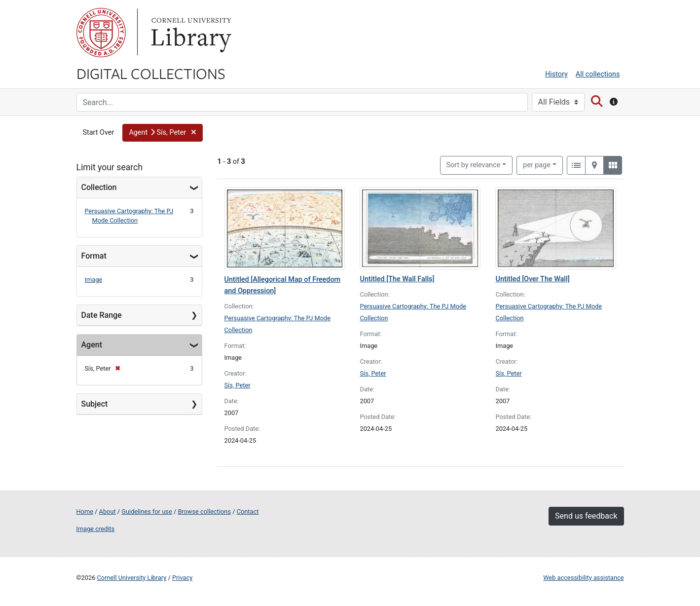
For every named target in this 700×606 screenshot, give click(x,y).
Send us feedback (586, 516)
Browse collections (204, 511)
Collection (99, 187)
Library (190, 33)
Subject (95, 404)
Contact (248, 511)
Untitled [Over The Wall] (532, 279)
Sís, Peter (238, 385)
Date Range (102, 315)
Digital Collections (151, 73)
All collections (598, 74)
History (556, 74)
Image (94, 280)
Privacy (182, 578)
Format (94, 256)
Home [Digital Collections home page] (85, 511)
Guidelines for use (147, 511)
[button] (162, 133)
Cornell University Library (132, 578)
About (108, 511)
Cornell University (101, 33)
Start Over (99, 133)
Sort (474, 165)
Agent (92, 345)
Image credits (96, 529)
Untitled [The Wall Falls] (397, 279)
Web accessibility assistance (583, 578)
